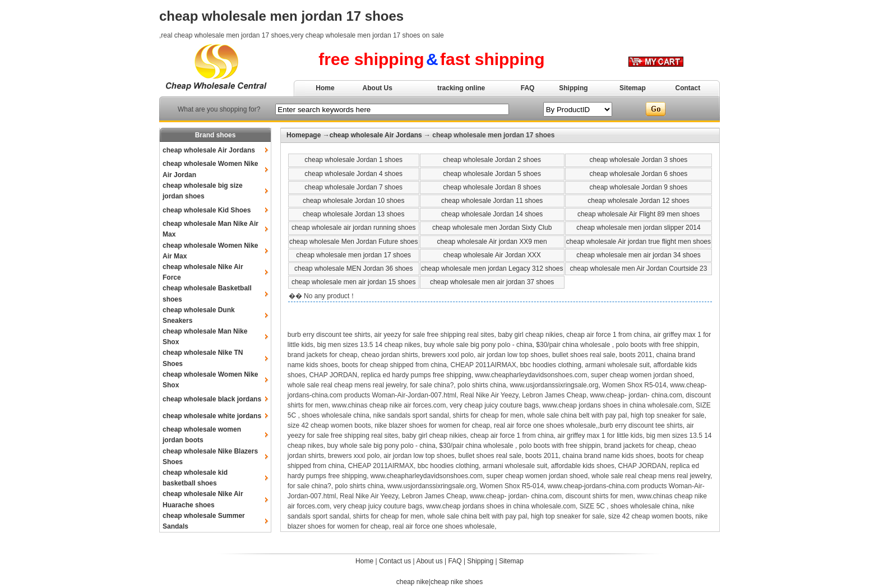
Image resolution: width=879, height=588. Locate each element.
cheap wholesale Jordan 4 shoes (353, 174)
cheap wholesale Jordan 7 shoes (353, 187)
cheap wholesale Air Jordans (209, 150)
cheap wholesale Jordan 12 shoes (638, 201)
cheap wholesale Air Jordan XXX (492, 255)
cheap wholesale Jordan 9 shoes (639, 187)
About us (429, 561)
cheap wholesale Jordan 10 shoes (353, 201)
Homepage (304, 135)
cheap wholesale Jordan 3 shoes (639, 160)
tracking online (461, 88)
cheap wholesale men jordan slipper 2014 (638, 228)
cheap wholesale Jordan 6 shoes (639, 174)
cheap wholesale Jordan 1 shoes (353, 160)
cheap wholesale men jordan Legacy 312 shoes (492, 268)
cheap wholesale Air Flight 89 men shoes (639, 214)
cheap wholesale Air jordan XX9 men (492, 242)
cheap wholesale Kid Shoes (207, 210)
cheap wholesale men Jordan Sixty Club (492, 228)
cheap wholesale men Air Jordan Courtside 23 (639, 268)
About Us (378, 88)
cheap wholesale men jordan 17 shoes (353, 255)
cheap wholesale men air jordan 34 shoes (638, 255)
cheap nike (413, 582)
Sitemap (633, 88)
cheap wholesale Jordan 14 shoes (492, 214)
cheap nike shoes (457, 582)
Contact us (395, 561)
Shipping (573, 88)
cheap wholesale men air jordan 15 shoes (353, 282)
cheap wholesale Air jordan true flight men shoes (639, 242)
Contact (688, 88)
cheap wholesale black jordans (212, 399)
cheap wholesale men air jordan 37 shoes (492, 282)
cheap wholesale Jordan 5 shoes (492, 174)
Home (325, 88)
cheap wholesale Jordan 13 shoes (353, 214)
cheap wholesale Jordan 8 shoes (492, 187)
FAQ (528, 88)
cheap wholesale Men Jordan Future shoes (353, 242)
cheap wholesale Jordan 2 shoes (492, 160)
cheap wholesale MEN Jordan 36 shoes (353, 268)
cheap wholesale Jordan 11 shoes (492, 201)
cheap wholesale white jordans (212, 416)
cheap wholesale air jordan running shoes (353, 228)
